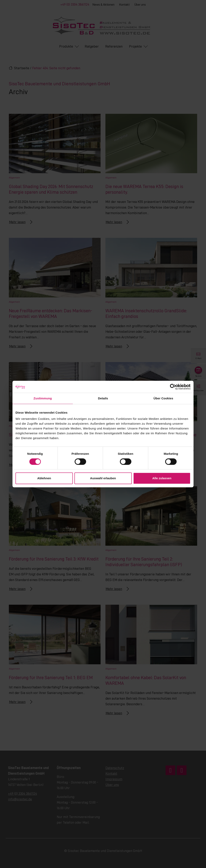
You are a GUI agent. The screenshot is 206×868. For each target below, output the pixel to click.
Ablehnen (44, 478)
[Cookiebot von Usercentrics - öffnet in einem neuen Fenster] (173, 387)
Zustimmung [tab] (43, 398)
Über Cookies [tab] (163, 398)
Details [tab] (103, 398)
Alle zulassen (162, 478)
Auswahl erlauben (103, 478)
